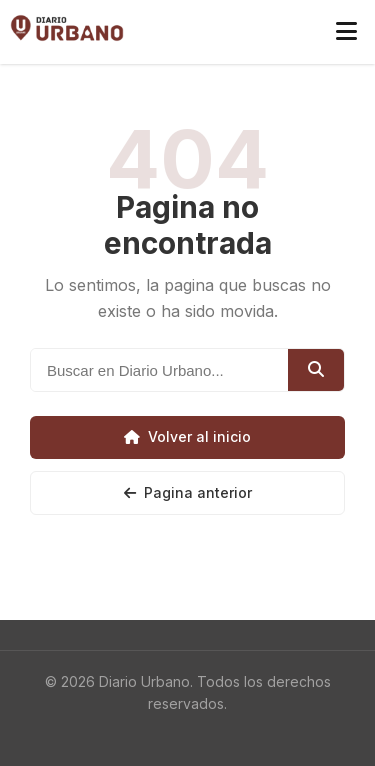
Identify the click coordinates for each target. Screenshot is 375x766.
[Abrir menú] (346, 32)
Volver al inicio (187, 436)
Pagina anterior (188, 492)
